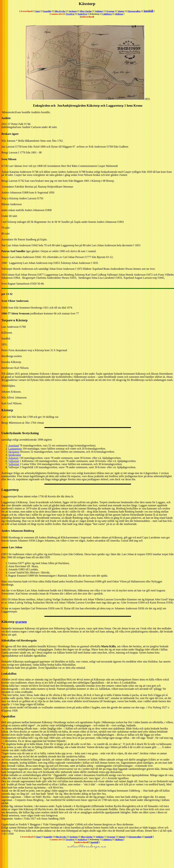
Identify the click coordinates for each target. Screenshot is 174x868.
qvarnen (21, 622)
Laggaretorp (15, 449)
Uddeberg (107, 14)
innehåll (148, 11)
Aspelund (14, 445)
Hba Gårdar (86, 11)
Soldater (99, 11)
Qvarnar (110, 11)
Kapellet (47, 11)
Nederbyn (82, 14)
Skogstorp (14, 452)
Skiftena (119, 14)
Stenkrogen (15, 455)
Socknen (73, 11)
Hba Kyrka (60, 11)
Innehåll (94, 842)
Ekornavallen (134, 11)
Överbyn (70, 14)
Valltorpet (14, 461)
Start (38, 11)
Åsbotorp (13, 458)
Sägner (121, 11)
